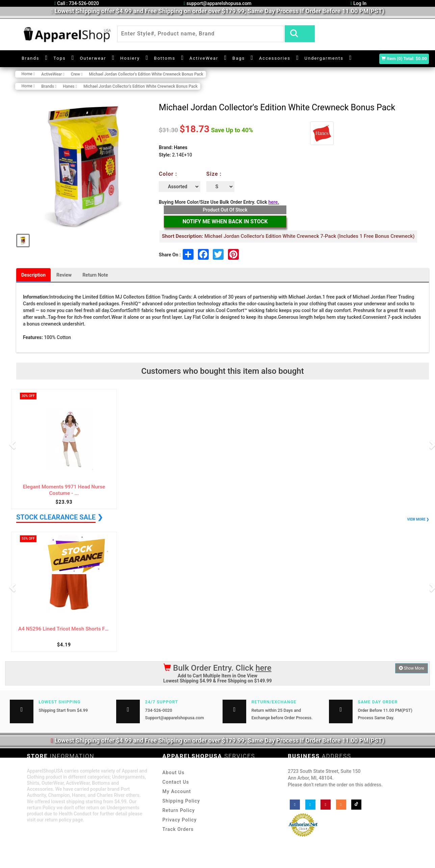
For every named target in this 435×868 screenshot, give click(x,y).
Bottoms (165, 58)
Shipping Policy (181, 801)
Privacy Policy (180, 820)
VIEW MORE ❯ (418, 519)
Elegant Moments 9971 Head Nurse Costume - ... (64, 490)
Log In (359, 3)
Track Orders (178, 829)
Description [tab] (33, 275)
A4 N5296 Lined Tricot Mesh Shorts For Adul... (64, 629)
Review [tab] (64, 275)
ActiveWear (204, 58)
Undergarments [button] (324, 58)
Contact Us (176, 782)
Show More (412, 668)
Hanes (181, 147)
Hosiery (130, 58)
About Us (173, 773)
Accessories (275, 58)
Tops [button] (60, 58)
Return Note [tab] (95, 275)
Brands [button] (31, 58)
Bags (239, 58)
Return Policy (179, 810)
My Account (177, 791)
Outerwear (93, 58)
